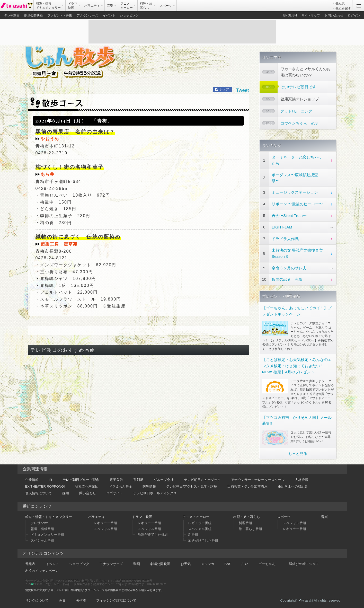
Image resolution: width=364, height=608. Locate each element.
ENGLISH (290, 15)
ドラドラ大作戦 (285, 237)
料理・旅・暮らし (247, 516)
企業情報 (32, 478)
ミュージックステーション (295, 191)
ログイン (354, 15)
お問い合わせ (334, 15)
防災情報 (149, 485)
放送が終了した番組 (153, 534)
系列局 (138, 478)
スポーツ (284, 516)
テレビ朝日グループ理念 (81, 478)
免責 (62, 599)
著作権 (81, 599)
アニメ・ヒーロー (196, 516)
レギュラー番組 (105, 522)
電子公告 (116, 478)
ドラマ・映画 (142, 516)
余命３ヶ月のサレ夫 (289, 267)
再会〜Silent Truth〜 (289, 214)
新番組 (193, 534)
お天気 (186, 563)
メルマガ (208, 563)
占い (245, 563)
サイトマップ (311, 15)
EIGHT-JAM (282, 226)
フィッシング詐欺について (116, 599)
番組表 (340, 3)
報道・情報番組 (42, 528)
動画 (137, 563)
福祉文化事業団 (87, 485)
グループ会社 (164, 478)
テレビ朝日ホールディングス (155, 492)
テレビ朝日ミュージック (202, 478)
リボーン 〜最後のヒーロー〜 (297, 203)
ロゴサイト (115, 492)
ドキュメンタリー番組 (47, 534)
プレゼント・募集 (60, 15)
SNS (228, 563)
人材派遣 (301, 478)
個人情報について (39, 492)
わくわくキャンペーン (42, 569)
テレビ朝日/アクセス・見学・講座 (192, 485)
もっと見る (298, 452)
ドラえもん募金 (121, 485)
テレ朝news (39, 522)
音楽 (324, 516)
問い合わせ (88, 492)
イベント (109, 15)
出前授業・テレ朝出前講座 (247, 485)
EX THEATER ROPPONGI (45, 485)
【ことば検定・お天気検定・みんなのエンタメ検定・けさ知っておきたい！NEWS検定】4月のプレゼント (297, 364)
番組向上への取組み (293, 485)
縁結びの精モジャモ (304, 563)
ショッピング (129, 15)
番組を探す (343, 8)
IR (51, 478)
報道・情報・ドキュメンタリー (49, 516)
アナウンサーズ (87, 15)
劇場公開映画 (33, 15)
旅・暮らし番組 (250, 528)
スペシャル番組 (42, 539)
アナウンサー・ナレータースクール (258, 478)
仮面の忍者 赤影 (287, 278)
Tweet (243, 87)
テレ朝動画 (12, 15)
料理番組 (245, 522)
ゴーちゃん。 (269, 563)
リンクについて (37, 599)
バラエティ (97, 516)
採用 (66, 492)
